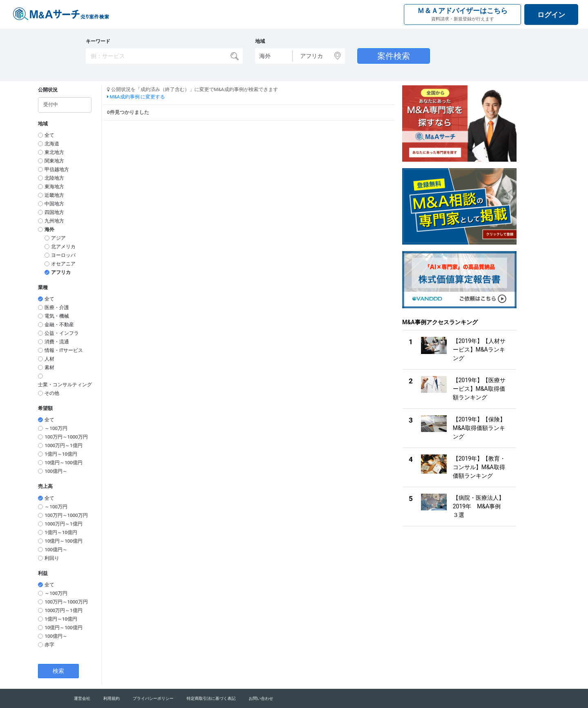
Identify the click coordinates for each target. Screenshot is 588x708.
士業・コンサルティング (65, 385)
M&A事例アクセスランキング (440, 322)
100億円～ (56, 471)
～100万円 (56, 428)
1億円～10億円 (61, 454)
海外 (49, 229)
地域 (260, 41)
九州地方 (54, 221)
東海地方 (54, 187)
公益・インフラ (62, 333)
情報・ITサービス (64, 350)
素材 (49, 367)
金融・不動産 (59, 325)
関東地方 (54, 161)
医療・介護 (57, 307)
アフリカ (61, 272)
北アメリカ (63, 247)
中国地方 (54, 204)
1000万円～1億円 (63, 445)
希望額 (45, 408)
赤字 (49, 645)
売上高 (45, 486)
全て (49, 135)
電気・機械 (57, 316)
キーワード (98, 41)
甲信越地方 (57, 169)
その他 (52, 393)
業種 (43, 287)
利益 (43, 573)
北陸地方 (54, 178)
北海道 (52, 144)
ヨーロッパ (63, 255)
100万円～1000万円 (66, 437)
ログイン (551, 15)
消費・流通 (57, 342)
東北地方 (54, 152)
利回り (52, 558)
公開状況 (48, 90)
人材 (49, 359)
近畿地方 (54, 195)
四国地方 (54, 212)
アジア (58, 238)
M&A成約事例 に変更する (136, 97)
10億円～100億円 (63, 463)
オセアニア (63, 264)
